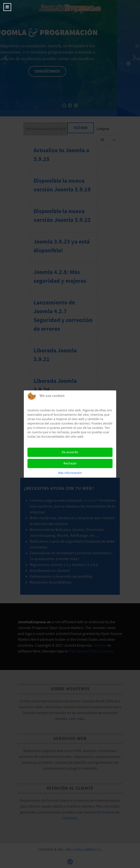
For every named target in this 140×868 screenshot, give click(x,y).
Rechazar (70, 463)
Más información (70, 473)
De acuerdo (70, 452)
